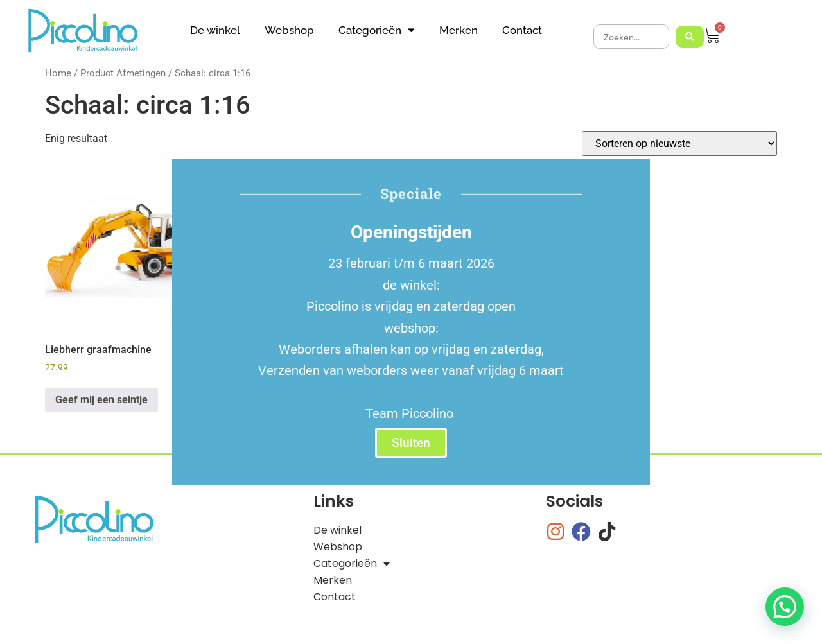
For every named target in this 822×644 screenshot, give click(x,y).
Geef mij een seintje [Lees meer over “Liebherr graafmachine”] (101, 400)
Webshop (289, 30)
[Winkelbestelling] (679, 144)
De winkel (215, 30)
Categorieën (377, 30)
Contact (522, 30)
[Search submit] (690, 37)
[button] (785, 607)
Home (58, 73)
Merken (459, 30)
